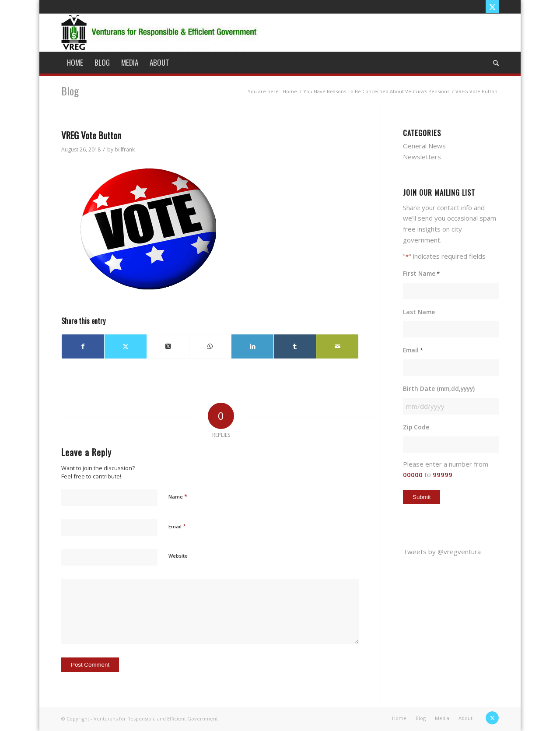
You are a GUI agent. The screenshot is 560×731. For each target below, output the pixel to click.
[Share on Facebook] (83, 346)
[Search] (493, 63)
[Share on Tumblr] (295, 346)
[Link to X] (492, 7)
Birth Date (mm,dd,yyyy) (439, 388)
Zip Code (416, 427)
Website (178, 556)
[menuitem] (75, 63)
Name (178, 496)
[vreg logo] (160, 32)
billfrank (125, 149)
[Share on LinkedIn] (252, 346)
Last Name (419, 312)
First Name (421, 274)
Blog (70, 91)
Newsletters (422, 157)
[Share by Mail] (337, 346)
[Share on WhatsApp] (210, 346)
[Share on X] (126, 346)
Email (177, 526)
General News (424, 146)
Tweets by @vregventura (442, 552)
